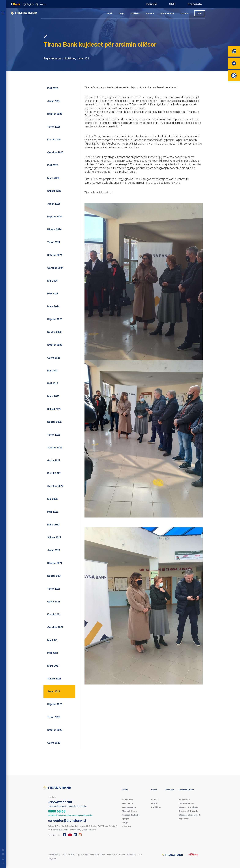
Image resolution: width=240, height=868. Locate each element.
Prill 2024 (53, 294)
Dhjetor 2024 (55, 217)
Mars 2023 (53, 396)
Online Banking (167, 13)
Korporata (195, 4)
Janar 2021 (84, 58)
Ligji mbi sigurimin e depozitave (91, 855)
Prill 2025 (53, 165)
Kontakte (185, 13)
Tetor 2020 (54, 717)
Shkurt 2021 (54, 679)
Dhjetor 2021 (55, 563)
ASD (200, 13)
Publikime (135, 13)
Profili (110, 13)
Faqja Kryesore (52, 58)
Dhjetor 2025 (55, 114)
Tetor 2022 (54, 435)
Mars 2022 (53, 525)
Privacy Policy (54, 855)
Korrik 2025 (54, 140)
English (30, 4)
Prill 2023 (53, 383)
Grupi (121, 13)
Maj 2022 (52, 499)
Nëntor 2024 (54, 229)
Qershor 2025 (55, 152)
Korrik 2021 (54, 614)
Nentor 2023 (54, 332)
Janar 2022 (54, 550)
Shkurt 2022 (54, 537)
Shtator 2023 (55, 345)
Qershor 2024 (55, 268)
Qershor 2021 (55, 627)
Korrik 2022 (54, 473)
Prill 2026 (53, 88)
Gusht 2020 (54, 743)
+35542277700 (60, 802)
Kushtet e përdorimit (116, 855)
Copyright (131, 855)
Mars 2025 (53, 178)
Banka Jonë (128, 800)
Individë (151, 4)
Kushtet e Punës (186, 790)
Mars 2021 (53, 666)
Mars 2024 (53, 306)
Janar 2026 (54, 101)
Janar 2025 (54, 204)
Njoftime (69, 58)
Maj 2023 (52, 371)
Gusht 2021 (54, 602)
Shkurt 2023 (54, 409)
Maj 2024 (52, 281)
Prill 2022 (53, 512)
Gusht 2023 (54, 358)
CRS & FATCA (68, 855)
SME (172, 4)
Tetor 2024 (54, 242)
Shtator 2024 (55, 255)
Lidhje (125, 823)
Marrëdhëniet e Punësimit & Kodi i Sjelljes (131, 815)
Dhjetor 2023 (55, 319)
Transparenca (129, 807)
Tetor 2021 (54, 589)
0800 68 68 (57, 811)
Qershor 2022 (55, 486)
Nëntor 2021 (54, 576)
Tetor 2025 (54, 127)
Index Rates (184, 800)
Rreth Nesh (127, 803)
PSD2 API (126, 826)
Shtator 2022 (55, 448)
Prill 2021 (53, 653)
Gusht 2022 (54, 460)
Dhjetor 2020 (55, 704)
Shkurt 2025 (54, 191)
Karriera (150, 13)
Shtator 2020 (55, 730)
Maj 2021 (52, 640)
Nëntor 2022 (54, 422)
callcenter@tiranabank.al (67, 821)
